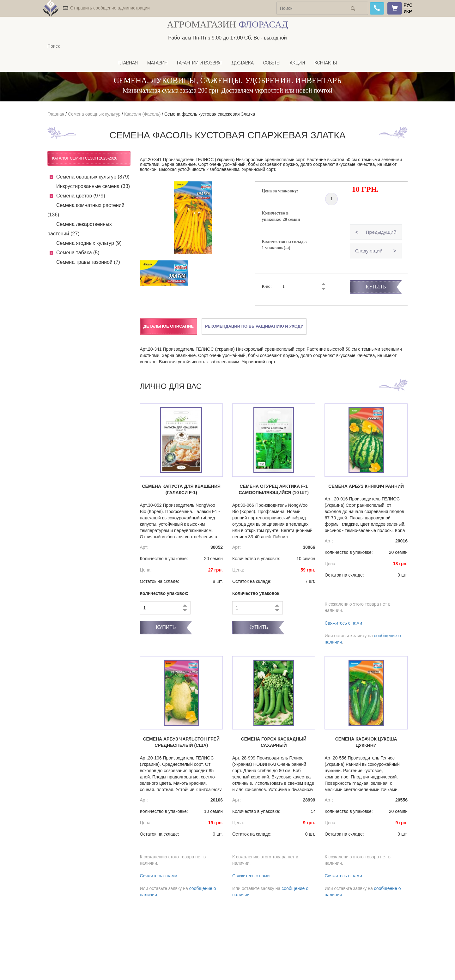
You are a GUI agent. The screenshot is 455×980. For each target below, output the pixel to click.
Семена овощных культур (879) (93, 177)
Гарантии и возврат (200, 63)
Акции (297, 63)
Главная (128, 63)
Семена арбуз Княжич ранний (366, 486)
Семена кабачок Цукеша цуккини (366, 742)
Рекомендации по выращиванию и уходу (254, 326)
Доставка (243, 63)
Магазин (157, 63)
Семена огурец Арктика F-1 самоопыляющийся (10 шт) (274, 489)
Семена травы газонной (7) (88, 262)
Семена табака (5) (78, 253)
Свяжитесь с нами (343, 623)
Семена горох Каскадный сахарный (274, 742)
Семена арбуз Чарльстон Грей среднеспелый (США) (181, 742)
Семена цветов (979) (81, 196)
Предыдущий (381, 232)
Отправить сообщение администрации (110, 8)
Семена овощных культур (94, 114)
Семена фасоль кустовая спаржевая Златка (210, 114)
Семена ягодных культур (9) (89, 243)
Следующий (369, 251)
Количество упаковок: (164, 593)
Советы (272, 63)
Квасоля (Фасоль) (142, 114)
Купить (376, 287)
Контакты (326, 63)
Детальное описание (169, 326)
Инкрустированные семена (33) (93, 186)
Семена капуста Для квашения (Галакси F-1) (181, 489)
